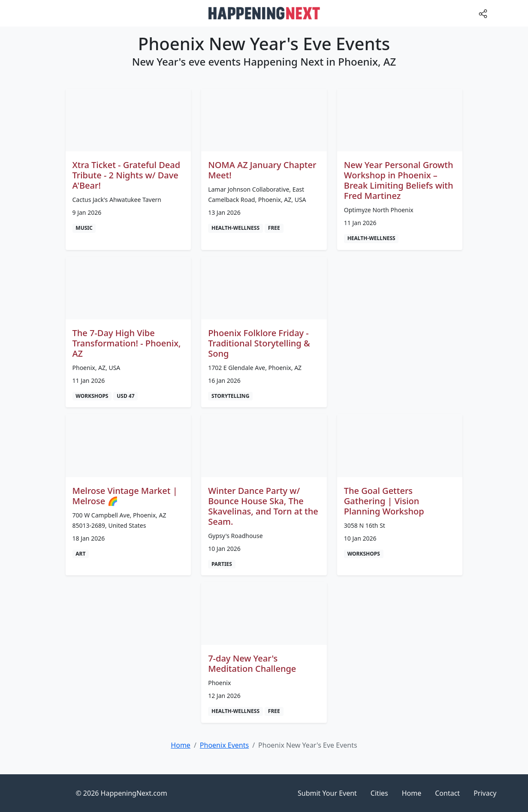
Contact (447, 793)
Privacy (485, 793)
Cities (379, 793)
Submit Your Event (327, 793)
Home (412, 793)
